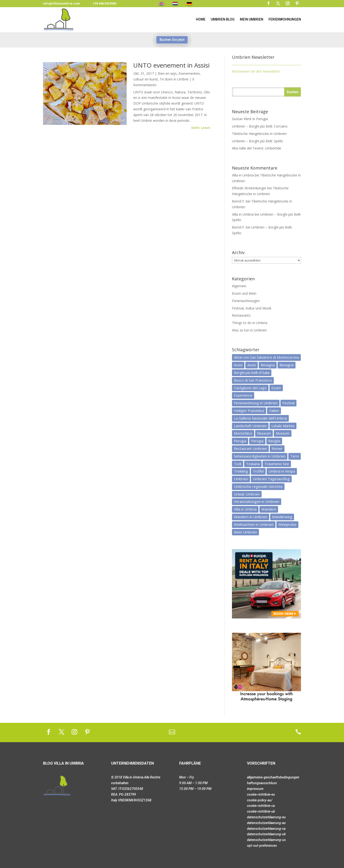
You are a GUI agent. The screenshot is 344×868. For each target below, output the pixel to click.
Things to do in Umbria (250, 323)
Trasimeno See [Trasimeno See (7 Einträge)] (277, 464)
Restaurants (241, 315)
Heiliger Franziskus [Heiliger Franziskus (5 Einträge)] (249, 410)
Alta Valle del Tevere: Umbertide (257, 148)
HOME (201, 19)
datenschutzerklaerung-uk (266, 834)
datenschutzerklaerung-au (266, 823)
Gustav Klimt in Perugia (250, 119)
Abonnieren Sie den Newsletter (256, 71)
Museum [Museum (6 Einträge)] (264, 433)
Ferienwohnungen (285, 19)
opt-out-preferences (262, 846)
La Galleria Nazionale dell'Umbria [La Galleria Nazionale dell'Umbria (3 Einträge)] (260, 418)
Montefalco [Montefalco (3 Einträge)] (243, 433)
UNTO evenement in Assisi (171, 65)
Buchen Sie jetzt (172, 40)
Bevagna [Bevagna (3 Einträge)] (268, 365)
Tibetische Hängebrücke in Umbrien (259, 134)
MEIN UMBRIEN (252, 19)
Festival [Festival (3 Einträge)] (288, 403)
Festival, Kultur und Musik (252, 308)
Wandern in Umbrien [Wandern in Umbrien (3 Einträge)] (251, 517)
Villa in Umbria (243, 175)
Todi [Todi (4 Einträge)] (238, 464)
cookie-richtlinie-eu (261, 794)
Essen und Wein (244, 293)
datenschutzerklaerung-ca (266, 829)
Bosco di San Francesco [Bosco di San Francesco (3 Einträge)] (253, 380)
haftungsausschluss (262, 783)
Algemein (239, 286)
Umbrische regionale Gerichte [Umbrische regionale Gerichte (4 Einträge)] (258, 486)
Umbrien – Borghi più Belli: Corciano (260, 126)
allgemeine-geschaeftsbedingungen (273, 777)
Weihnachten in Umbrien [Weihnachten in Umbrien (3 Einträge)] (254, 524)
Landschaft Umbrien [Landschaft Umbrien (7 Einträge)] (250, 426)
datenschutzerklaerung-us (266, 840)
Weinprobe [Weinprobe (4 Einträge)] (287, 524)
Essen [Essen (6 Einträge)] (276, 388)
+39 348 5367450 (104, 3)
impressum (255, 789)
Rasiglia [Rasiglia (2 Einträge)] (274, 441)
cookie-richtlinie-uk (261, 811)
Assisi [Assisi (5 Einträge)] (238, 365)
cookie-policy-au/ (260, 800)
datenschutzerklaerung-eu (266, 817)
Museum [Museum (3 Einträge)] (283, 433)
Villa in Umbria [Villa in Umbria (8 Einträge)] (245, 509)
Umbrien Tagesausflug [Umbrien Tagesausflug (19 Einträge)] (271, 479)
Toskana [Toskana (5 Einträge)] (253, 464)
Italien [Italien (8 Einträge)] (274, 410)
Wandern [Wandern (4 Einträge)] (269, 509)
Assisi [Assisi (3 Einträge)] (252, 365)
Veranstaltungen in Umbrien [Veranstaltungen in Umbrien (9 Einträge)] (257, 501)
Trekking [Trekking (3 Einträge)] (241, 471)
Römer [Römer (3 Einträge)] (277, 448)
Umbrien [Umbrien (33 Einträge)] (241, 479)
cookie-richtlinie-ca (261, 806)
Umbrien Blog (223, 19)
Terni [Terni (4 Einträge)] (295, 456)
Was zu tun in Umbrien (249, 330)
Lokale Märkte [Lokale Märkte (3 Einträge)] (283, 426)
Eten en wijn (167, 73)
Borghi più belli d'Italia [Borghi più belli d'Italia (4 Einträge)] (252, 373)
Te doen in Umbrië (174, 79)
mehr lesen (201, 128)
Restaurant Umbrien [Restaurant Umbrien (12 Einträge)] (250, 448)
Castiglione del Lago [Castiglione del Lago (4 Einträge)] (250, 388)
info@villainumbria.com (62, 3)
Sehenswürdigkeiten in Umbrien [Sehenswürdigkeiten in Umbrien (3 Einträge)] (260, 456)
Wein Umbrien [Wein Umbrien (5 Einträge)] (245, 532)
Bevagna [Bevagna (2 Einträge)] (287, 365)
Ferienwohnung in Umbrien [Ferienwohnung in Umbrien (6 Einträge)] (256, 403)
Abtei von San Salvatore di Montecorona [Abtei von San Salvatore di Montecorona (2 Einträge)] (266, 357)
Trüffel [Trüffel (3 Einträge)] (258, 471)
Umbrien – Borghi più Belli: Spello (258, 141)
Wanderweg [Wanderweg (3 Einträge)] (282, 517)
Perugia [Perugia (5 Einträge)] (240, 441)
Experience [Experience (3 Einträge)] (243, 395)
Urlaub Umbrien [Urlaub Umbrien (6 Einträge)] (247, 494)
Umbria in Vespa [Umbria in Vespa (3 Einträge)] (282, 471)
